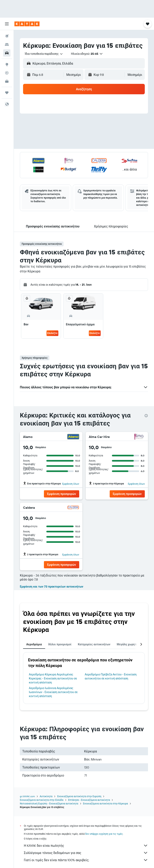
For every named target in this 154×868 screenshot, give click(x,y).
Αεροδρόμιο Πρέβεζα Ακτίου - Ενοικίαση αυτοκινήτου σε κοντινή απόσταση (111, 676)
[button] (7, 24)
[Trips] (7, 93)
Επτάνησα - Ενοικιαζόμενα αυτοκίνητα (89, 800)
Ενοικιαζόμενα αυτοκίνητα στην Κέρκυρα (105, 804)
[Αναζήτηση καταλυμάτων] (7, 45)
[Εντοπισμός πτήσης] (7, 73)
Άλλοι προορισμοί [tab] (60, 644)
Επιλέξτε (52, 333)
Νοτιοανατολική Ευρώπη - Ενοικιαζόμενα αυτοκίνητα (49, 804)
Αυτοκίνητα (46, 796)
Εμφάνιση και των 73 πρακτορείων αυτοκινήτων (52, 587)
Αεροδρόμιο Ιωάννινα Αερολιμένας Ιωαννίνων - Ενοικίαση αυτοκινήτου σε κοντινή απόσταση (53, 692)
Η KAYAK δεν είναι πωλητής (86, 846)
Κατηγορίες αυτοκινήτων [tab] (94, 644)
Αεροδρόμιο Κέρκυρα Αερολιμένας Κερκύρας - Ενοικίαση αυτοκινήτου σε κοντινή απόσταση (53, 678)
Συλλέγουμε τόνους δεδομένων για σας (86, 853)
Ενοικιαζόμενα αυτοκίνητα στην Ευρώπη (79, 796)
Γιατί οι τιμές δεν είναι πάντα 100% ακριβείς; (86, 860)
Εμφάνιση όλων (71, 484)
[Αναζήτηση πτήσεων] (7, 36)
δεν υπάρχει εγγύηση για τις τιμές (104, 834)
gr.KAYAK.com (27, 796)
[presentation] (146, 416)
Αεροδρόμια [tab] (34, 644)
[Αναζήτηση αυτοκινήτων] (7, 53)
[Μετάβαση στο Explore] (7, 64)
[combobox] (44, 54)
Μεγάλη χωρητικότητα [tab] (131, 644)
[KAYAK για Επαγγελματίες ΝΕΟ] (7, 81)
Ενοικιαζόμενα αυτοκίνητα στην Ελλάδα (42, 800)
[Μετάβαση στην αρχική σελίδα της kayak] (27, 24)
